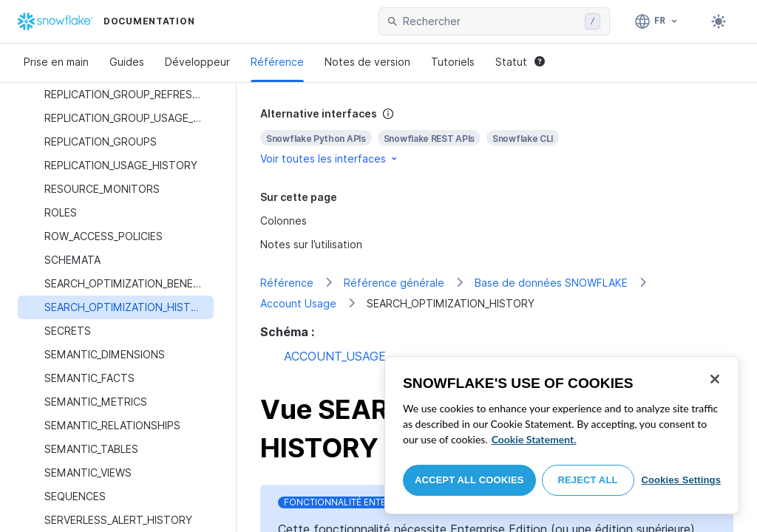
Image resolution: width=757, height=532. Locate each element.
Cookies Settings (681, 480)
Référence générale (394, 283)
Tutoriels (453, 62)
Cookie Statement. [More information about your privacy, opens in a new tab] (534, 439)
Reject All (588, 480)
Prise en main (56, 62)
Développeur (197, 62)
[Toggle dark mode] (719, 21)
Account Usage (298, 303)
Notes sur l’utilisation (311, 244)
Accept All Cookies (469, 480)
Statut (520, 62)
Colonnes (284, 221)
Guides (127, 62)
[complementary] (497, 136)
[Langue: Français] (657, 21)
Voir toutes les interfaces (330, 158)
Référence (277, 62)
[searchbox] (491, 21)
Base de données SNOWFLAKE (551, 283)
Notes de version (367, 62)
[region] (562, 435)
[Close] (715, 379)
